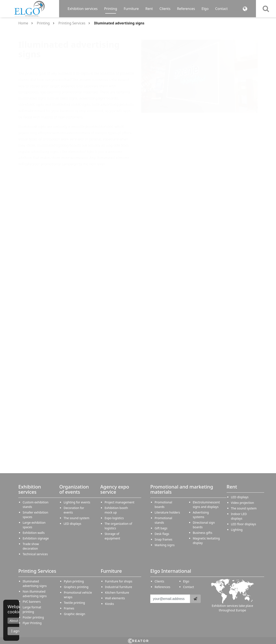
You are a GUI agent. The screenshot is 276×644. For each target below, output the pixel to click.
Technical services (35, 554)
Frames (69, 608)
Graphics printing (76, 587)
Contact (221, 9)
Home (23, 23)
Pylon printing (74, 581)
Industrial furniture (119, 587)
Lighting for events (77, 502)
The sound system (76, 518)
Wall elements (115, 598)
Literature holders (167, 512)
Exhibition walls (34, 533)
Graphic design (74, 614)
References (186, 9)
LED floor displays (244, 524)
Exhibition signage (36, 538)
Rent (149, 9)
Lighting (237, 530)
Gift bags (161, 528)
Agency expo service (115, 489)
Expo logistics (114, 518)
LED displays (72, 524)
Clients (165, 9)
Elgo (205, 9)
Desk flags (162, 534)
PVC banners (32, 602)
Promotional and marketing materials (182, 489)
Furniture (131, 9)
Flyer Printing (32, 623)
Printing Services (72, 23)
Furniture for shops (119, 581)
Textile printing (74, 603)
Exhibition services (82, 9)
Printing (111, 9)
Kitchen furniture (117, 592)
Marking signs (165, 545)
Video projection (242, 503)
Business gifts (202, 533)
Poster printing (33, 617)
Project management (119, 502)
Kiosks (110, 604)
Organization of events (74, 489)
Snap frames (163, 539)
